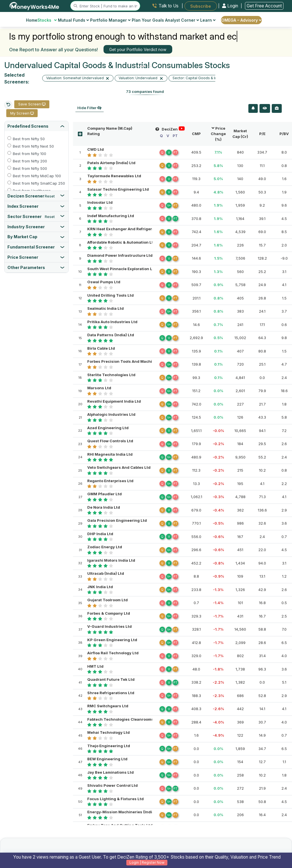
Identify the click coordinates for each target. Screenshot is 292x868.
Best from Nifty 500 (30, 168)
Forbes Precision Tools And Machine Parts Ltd (131, 361)
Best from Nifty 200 (30, 161)
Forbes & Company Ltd (109, 613)
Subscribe (201, 6)
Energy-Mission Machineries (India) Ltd (125, 812)
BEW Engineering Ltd (107, 759)
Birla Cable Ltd (101, 348)
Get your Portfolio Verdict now (138, 49)
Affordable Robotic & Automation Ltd (121, 242)
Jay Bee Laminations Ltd (110, 772)
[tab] (36, 126)
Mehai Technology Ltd (109, 732)
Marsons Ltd (99, 388)
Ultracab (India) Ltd (106, 573)
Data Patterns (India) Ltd (111, 335)
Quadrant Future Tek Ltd (111, 679)
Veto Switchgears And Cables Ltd (119, 467)
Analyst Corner (182, 20)
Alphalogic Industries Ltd (111, 414)
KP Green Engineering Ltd (112, 640)
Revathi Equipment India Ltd (114, 401)
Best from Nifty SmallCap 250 (38, 183)
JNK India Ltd (100, 587)
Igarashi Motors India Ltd (111, 560)
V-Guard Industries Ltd (109, 626)
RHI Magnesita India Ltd (110, 454)
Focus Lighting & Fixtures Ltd (115, 799)
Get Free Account (264, 6)
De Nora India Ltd (104, 507)
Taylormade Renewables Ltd (114, 176)
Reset (50, 196)
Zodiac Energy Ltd (105, 547)
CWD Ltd (96, 149)
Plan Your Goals (148, 20)
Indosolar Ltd (100, 202)
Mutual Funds (73, 20)
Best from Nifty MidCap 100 (37, 176)
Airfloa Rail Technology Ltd (113, 653)
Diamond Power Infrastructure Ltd (120, 255)
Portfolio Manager (110, 20)
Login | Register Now (147, 863)
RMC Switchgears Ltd (108, 706)
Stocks (47, 20)
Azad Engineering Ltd (108, 428)
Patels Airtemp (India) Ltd (111, 163)
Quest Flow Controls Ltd (110, 441)
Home (32, 20)
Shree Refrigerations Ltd (111, 693)
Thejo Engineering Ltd (109, 746)
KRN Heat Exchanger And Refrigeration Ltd (128, 229)
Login (231, 6)
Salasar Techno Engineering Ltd (118, 189)
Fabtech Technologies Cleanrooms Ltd (124, 719)
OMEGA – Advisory (241, 20)
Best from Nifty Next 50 (33, 146)
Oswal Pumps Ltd (104, 282)
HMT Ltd (95, 666)
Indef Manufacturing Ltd (111, 216)
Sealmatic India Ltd (106, 308)
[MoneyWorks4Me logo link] (35, 5)
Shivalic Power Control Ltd (112, 785)
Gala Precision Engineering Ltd (117, 520)
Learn (208, 20)
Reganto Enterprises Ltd (110, 481)
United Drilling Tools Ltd (110, 295)
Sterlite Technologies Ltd (111, 375)
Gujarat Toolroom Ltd (108, 600)
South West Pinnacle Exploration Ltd (122, 269)
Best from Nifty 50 (29, 139)
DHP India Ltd (100, 534)
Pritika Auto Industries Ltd (112, 322)
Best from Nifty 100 (30, 154)
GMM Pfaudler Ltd (105, 494)
